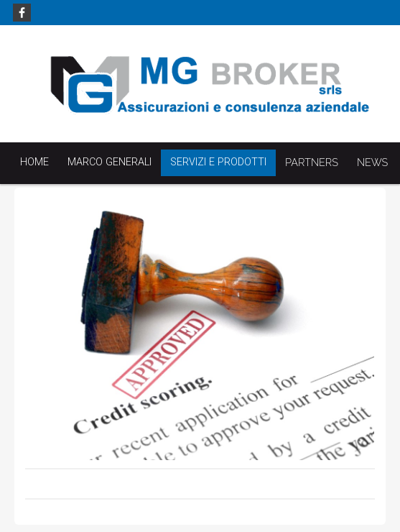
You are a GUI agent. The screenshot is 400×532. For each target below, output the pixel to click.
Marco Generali (110, 162)
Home (34, 162)
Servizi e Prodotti (218, 162)
